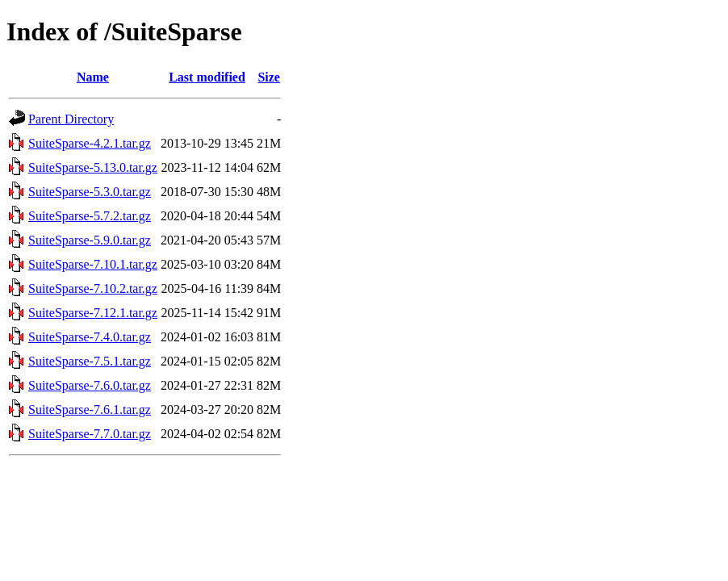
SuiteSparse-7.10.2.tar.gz (93, 288)
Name (93, 77)
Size (269, 77)
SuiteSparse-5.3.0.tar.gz (90, 192)
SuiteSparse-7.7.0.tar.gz (90, 434)
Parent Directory (71, 119)
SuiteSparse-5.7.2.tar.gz (90, 216)
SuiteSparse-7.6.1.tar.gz (90, 410)
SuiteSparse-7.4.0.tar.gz (90, 337)
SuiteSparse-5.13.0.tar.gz (93, 167)
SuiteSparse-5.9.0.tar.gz (90, 240)
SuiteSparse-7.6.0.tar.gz (90, 385)
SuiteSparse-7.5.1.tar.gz (90, 361)
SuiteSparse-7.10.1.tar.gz (93, 264)
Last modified (207, 77)
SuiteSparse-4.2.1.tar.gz (90, 143)
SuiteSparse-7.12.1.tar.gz (93, 313)
